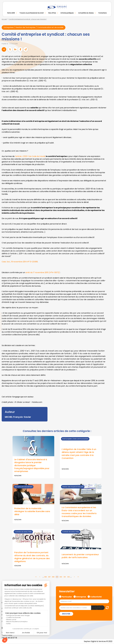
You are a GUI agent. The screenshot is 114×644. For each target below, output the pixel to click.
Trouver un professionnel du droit (32, 13)
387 (49, 577)
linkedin (109, 318)
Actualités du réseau (86, 13)
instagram (109, 327)
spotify (109, 331)
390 (61, 577)
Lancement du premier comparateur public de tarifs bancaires (80, 556)
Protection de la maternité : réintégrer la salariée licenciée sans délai (32, 512)
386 (45, 577)
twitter (109, 313)
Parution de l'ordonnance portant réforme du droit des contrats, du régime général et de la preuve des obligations (32, 557)
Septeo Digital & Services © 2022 (98, 642)
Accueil (4, 19)
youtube (109, 322)
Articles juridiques (67, 13)
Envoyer (66, 614)
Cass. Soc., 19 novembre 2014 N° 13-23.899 (20, 262)
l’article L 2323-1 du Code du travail (30, 156)
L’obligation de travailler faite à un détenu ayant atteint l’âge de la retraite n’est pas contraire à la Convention (79, 454)
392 (69, 577)
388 (53, 577)
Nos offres (52, 13)
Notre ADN (11, 13)
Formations (103, 13)
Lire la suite (33, 457)
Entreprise (81, 597)
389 (57, 577)
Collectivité (96, 597)
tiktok (109, 336)
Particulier (67, 597)
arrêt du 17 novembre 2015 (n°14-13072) (43, 272)
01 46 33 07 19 (12, 638)
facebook (109, 309)
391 (65, 577)
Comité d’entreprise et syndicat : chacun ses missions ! (28, 19)
